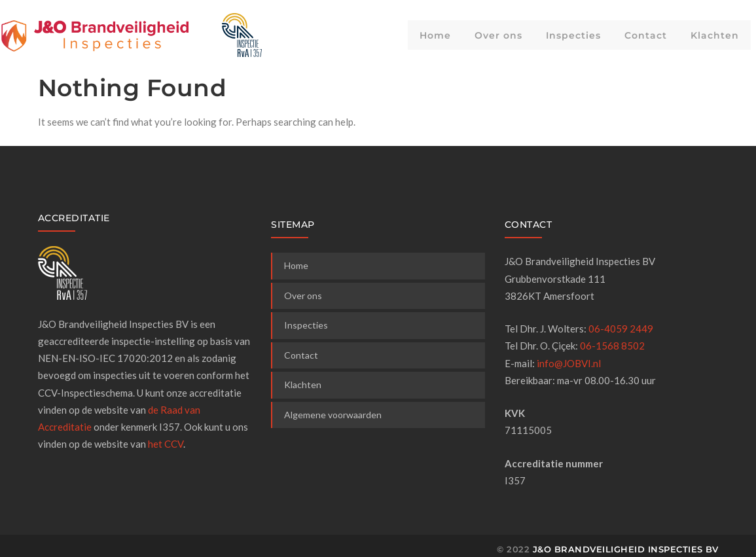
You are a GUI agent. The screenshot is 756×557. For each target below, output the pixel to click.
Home (435, 35)
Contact (646, 35)
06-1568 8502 (612, 346)
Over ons (498, 35)
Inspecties (573, 35)
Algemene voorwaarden (333, 415)
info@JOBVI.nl (569, 363)
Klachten (715, 35)
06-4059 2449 (621, 329)
